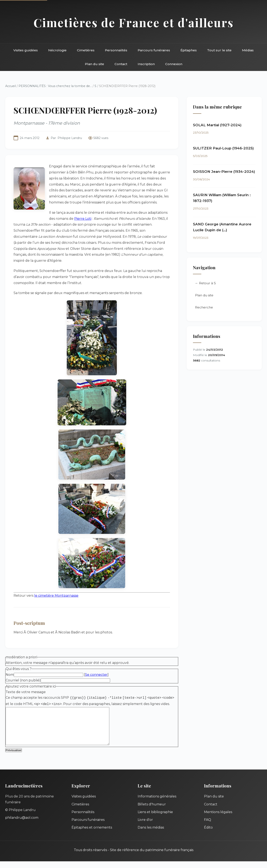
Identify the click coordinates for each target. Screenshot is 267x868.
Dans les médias (151, 834)
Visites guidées (26, 50)
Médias (248, 50)
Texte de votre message (26, 692)
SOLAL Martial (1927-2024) (217, 125)
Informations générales (157, 803)
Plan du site (94, 64)
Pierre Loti (83, 219)
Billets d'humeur (152, 811)
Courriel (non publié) (23, 680)
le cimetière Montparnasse (56, 596)
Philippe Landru (70, 138)
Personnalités (116, 50)
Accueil (11, 86)
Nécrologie (57, 50)
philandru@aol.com (22, 824)
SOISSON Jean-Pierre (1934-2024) (224, 172)
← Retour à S (205, 284)
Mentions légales (218, 819)
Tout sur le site (219, 50)
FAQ (208, 826)
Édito (208, 834)
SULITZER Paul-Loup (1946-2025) (223, 148)
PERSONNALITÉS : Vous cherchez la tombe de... (55, 86)
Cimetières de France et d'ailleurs (134, 22)
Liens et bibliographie (155, 819)
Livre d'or (145, 826)
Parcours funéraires (154, 50)
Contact (121, 64)
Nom (10, 675)
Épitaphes (189, 50)
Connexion (174, 64)
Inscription (146, 64)
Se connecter (96, 675)
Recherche (204, 308)
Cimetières (86, 50)
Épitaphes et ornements (92, 834)
